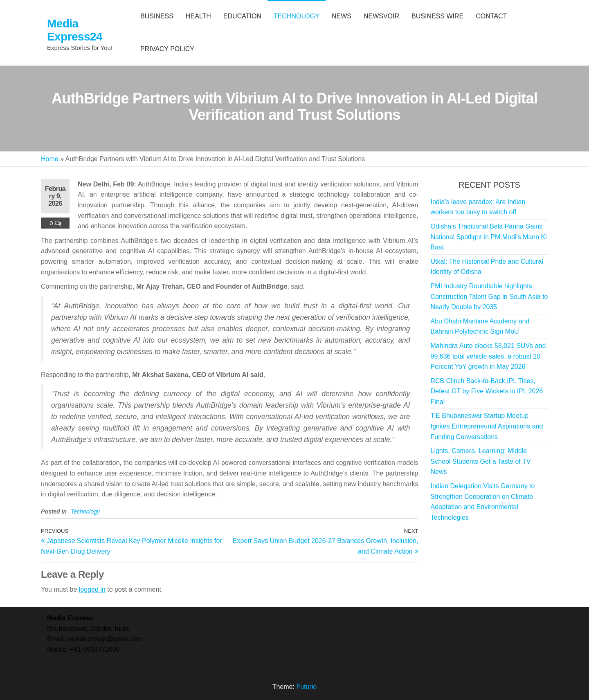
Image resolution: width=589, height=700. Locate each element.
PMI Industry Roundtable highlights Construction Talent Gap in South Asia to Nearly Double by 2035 (489, 296)
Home (50, 159)
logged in (92, 589)
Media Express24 (75, 30)
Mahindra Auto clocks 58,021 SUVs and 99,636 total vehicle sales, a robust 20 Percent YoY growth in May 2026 (488, 356)
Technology (85, 512)
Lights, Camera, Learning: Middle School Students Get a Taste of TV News (481, 461)
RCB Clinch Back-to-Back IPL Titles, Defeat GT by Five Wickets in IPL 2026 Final (487, 391)
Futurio (306, 687)
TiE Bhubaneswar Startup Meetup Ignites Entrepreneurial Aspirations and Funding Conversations (487, 426)
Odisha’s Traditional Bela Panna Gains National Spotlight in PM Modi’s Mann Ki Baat (489, 237)
